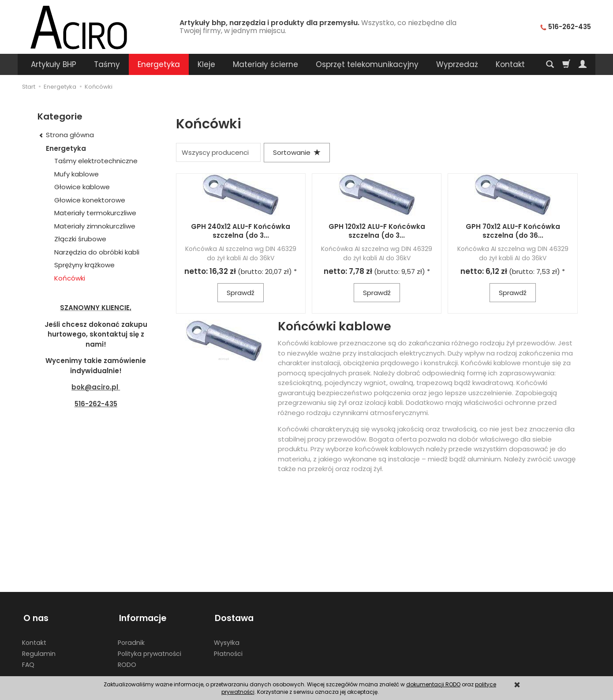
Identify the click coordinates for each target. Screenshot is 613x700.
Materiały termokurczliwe (95, 213)
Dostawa (233, 616)
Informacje (141, 616)
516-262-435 (96, 404)
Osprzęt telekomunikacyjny (367, 64)
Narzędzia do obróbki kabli (97, 252)
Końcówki (70, 278)
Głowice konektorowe (90, 200)
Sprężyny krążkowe (84, 265)
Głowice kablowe (82, 187)
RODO (127, 662)
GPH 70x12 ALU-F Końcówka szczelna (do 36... (513, 231)
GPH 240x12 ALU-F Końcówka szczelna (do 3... (241, 231)
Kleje (206, 64)
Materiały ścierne (265, 64)
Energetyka (159, 64)
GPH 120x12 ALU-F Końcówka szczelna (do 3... (377, 231)
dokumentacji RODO (433, 684)
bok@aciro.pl (95, 387)
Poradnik (131, 640)
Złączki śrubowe (80, 239)
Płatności (228, 651)
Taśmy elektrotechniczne (96, 161)
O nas (35, 616)
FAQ (28, 662)
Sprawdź (241, 293)
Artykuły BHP (54, 64)
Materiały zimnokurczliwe (95, 226)
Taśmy (107, 64)
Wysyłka (227, 640)
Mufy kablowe (77, 174)
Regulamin (39, 651)
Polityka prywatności (150, 651)
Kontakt (34, 640)
